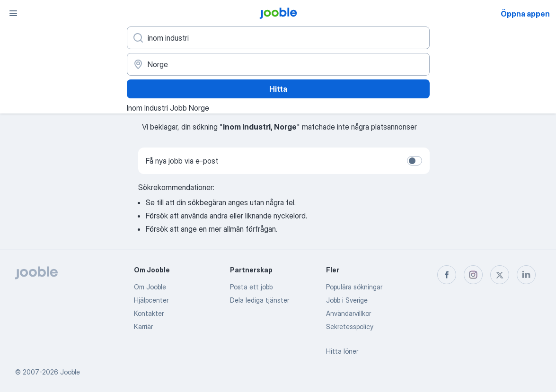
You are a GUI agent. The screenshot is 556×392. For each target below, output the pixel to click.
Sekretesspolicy (350, 327)
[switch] (415, 161)
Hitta (278, 89)
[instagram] (473, 275)
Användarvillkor (349, 313)
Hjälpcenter (151, 300)
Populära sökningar (354, 287)
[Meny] (13, 13)
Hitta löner (342, 351)
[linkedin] (526, 275)
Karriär (143, 327)
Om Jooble (150, 287)
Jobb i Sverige (347, 300)
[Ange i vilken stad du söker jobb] (278, 64)
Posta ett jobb (251, 287)
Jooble (70, 372)
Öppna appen (525, 14)
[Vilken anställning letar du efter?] (278, 38)
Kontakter (149, 313)
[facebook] (447, 275)
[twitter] (500, 275)
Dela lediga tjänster (260, 300)
